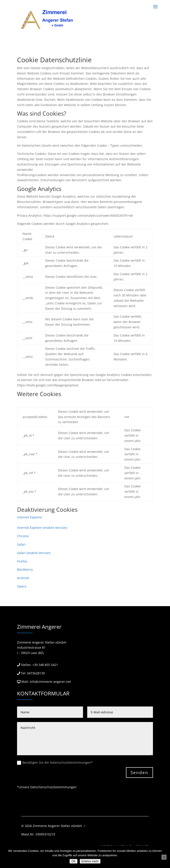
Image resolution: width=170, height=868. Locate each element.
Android (23, 578)
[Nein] (164, 857)
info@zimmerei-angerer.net (50, 682)
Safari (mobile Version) (34, 553)
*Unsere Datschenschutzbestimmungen (47, 787)
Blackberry (25, 569)
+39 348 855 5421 (45, 665)
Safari (21, 544)
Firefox (22, 561)
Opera (22, 586)
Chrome (23, 536)
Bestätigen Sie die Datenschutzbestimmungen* (55, 763)
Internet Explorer (30, 517)
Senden (139, 773)
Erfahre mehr (90, 861)
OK (73, 861)
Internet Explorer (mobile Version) (42, 528)
